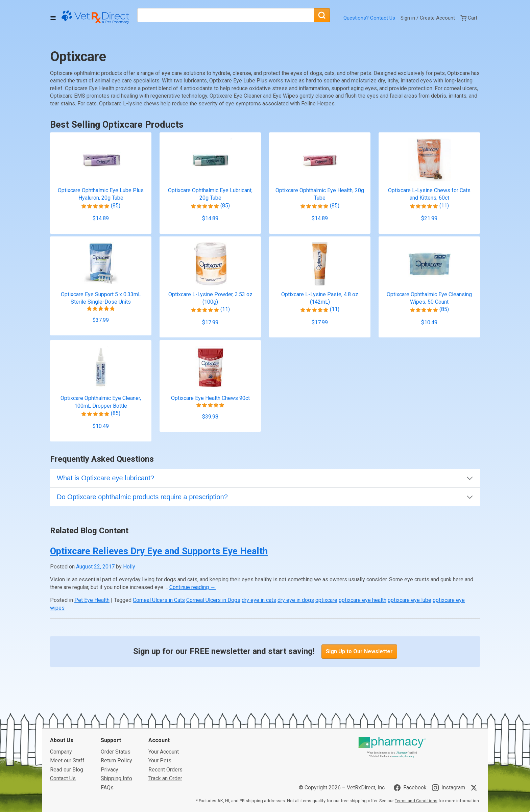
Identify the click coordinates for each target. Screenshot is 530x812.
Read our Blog (67, 719)
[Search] (322, 15)
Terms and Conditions (416, 750)
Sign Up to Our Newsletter (359, 651)
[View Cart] (469, 18)
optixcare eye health (363, 600)
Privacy (110, 719)
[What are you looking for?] (225, 15)
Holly (129, 567)
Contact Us (383, 18)
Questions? (356, 18)
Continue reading (192, 587)
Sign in (408, 18)
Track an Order (165, 728)
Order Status (116, 701)
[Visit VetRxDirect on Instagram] (449, 737)
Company (61, 701)
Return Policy (116, 710)
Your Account (164, 701)
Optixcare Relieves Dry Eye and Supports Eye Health (159, 551)
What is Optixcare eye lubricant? (105, 478)
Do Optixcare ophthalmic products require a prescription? (142, 497)
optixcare (326, 600)
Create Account (437, 18)
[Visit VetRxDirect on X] (475, 737)
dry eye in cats (259, 600)
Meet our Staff (67, 710)
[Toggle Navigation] (53, 18)
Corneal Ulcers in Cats (159, 600)
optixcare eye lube (409, 600)
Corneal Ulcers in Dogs (213, 600)
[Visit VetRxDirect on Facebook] (410, 737)
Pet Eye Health (92, 600)
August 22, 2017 (95, 567)
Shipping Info (116, 728)
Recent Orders (165, 719)
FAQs (107, 737)
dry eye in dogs (296, 600)
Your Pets (160, 710)
